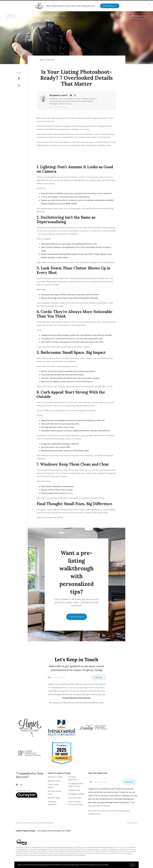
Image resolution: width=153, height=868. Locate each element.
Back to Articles (47, 60)
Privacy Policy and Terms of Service (76, 698)
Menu (120, 16)
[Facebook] (17, 785)
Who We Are (29, 16)
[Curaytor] (27, 797)
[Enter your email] (71, 677)
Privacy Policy (132, 823)
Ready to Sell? (60, 16)
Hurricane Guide (74, 798)
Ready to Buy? (44, 16)
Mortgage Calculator (76, 794)
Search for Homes (55, 777)
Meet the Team (54, 781)
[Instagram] (21, 785)
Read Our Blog (54, 798)
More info (112, 865)
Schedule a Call (74, 790)
